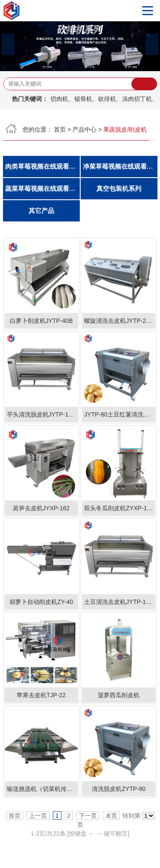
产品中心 (84, 129)
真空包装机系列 (119, 189)
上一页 (38, 816)
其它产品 (41, 211)
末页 (111, 816)
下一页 (88, 816)
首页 (60, 129)
